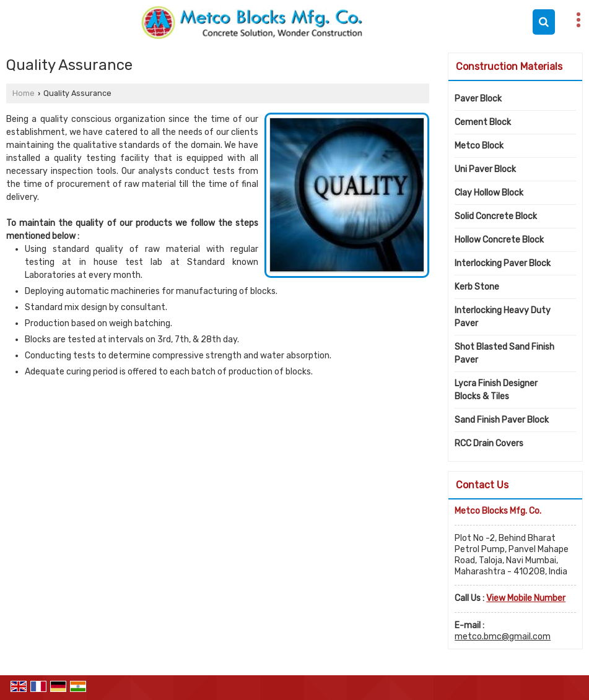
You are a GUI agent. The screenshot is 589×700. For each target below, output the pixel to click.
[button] (526, 598)
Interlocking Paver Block (503, 263)
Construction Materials (509, 67)
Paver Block (478, 99)
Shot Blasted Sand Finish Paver (504, 353)
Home (24, 93)
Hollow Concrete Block (499, 240)
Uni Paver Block (485, 169)
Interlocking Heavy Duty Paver (503, 317)
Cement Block (483, 122)
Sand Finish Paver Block (502, 420)
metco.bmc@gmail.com (503, 637)
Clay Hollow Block (489, 193)
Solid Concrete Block (496, 216)
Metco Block (479, 146)
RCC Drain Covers (489, 443)
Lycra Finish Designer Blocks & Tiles (496, 390)
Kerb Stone (477, 287)
